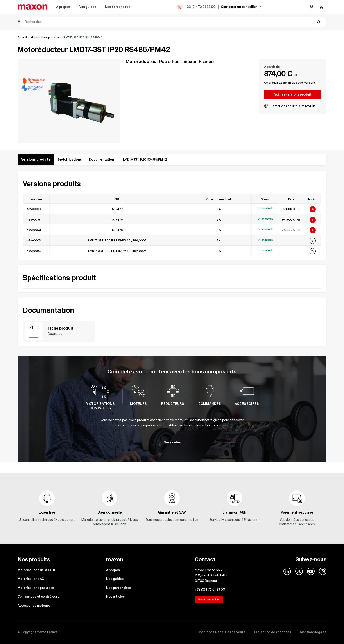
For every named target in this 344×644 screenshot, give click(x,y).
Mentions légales (313, 632)
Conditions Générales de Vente (221, 632)
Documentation (101, 160)
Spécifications (70, 160)
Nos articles (115, 597)
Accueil (22, 38)
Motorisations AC (79, 22)
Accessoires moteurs (217, 22)
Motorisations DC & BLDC (37, 22)
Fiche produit (61, 329)
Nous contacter (209, 600)
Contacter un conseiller (241, 7)
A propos (63, 7)
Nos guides (87, 7)
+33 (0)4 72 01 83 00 (196, 7)
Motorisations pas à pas (120, 22)
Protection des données (273, 632)
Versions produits (36, 160)
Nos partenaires (118, 7)
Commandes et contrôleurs (170, 22)
